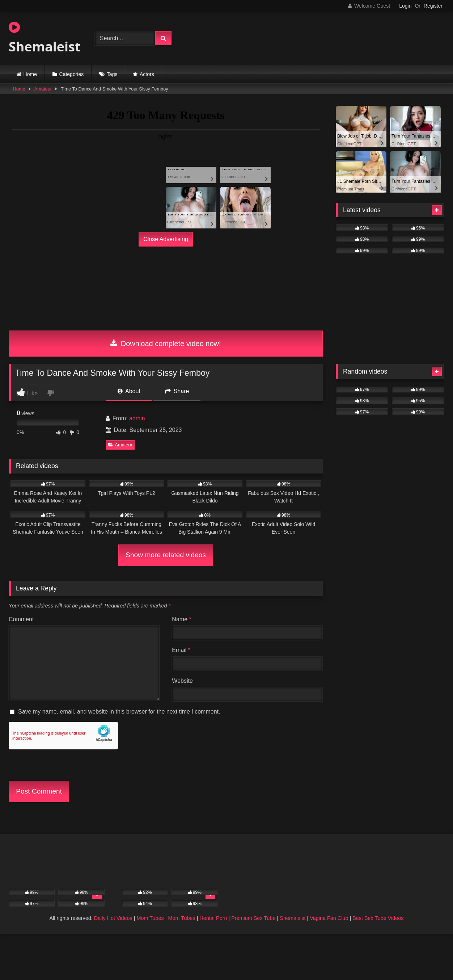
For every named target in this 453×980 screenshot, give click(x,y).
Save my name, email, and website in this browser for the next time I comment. (119, 712)
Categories (72, 74)
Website (182, 681)
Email (181, 650)
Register (433, 6)
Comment (21, 619)
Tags (112, 74)
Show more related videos (166, 555)
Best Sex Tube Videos (378, 918)
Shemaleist (45, 38)
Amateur (43, 89)
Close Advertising (166, 239)
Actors (147, 74)
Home (30, 74)
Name (181, 619)
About (129, 391)
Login (405, 6)
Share (177, 391)
